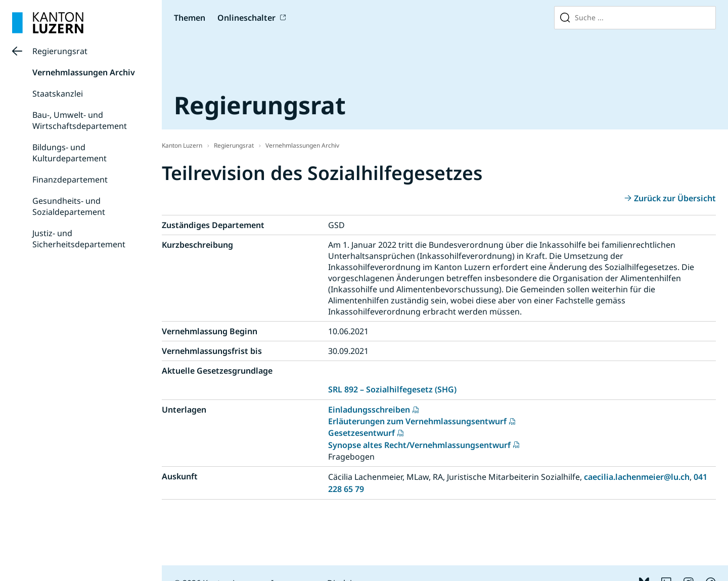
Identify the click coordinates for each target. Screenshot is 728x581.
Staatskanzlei (58, 94)
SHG (446, 389)
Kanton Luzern (182, 145)
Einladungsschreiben (369, 410)
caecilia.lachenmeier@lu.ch (637, 477)
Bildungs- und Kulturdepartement (70, 153)
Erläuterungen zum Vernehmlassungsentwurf (417, 421)
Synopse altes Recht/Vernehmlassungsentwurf (419, 445)
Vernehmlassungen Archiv (84, 72)
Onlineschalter (246, 18)
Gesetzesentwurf (361, 433)
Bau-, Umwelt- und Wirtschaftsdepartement (80, 120)
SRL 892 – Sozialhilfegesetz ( (383, 389)
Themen (190, 18)
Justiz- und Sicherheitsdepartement (79, 239)
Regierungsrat (60, 51)
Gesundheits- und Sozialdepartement (69, 206)
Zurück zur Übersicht (675, 198)
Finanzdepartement (70, 180)
